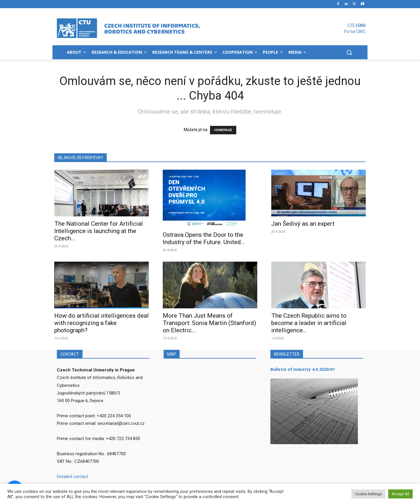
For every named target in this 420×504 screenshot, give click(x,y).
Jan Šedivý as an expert (303, 224)
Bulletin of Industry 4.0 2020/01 (303, 369)
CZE (351, 25)
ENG (362, 25)
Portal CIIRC (355, 32)
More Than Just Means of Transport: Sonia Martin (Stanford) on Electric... (209, 323)
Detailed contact (72, 477)
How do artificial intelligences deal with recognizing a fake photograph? (101, 323)
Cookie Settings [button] (368, 494)
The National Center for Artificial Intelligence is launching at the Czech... (99, 231)
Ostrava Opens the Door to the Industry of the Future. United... (204, 238)
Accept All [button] (400, 494)
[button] (349, 52)
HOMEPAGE (223, 130)
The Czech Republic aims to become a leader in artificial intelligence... (309, 323)
